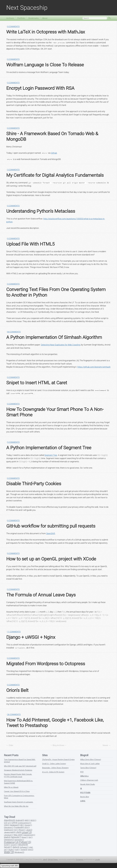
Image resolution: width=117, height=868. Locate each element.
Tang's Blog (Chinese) (88, 768)
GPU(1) (27, 827)
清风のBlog (84, 776)
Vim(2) (31, 850)
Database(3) (15, 825)
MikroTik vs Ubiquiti (11, 787)
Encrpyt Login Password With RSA (40, 88)
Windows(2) (19, 852)
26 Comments (14, 715)
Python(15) (25, 842)
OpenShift (51, 533)
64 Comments (14, 332)
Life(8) (18, 832)
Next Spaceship (27, 8)
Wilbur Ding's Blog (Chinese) (91, 760)
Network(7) (16, 837)
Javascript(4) (10, 832)
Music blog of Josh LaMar (90, 764)
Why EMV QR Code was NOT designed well (20, 766)
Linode (97, 860)
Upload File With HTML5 (30, 244)
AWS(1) (27, 820)
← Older (10, 745)
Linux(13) (27, 832)
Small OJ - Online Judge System (54, 764)
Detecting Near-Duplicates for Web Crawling (61, 345)
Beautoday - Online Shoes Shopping (55, 768)
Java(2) (29, 830)
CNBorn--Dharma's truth (89, 780)
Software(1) (24, 847)
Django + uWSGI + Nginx (31, 637)
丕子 (82, 772)
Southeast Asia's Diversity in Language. (19, 802)
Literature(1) (9, 835)
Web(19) (9, 852)
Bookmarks (34, 18)
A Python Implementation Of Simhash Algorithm (54, 337)
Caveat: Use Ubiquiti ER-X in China (17, 791)
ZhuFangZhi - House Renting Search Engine (58, 760)
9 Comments (13, 553)
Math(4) (7, 837)
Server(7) (8, 847)
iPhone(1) (22, 830)
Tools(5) (24, 850)
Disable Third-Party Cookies (34, 484)
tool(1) (17, 850)
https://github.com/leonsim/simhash (94, 367)
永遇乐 (83, 801)
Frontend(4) (19, 827)
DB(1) (22, 825)
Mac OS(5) (18, 835)
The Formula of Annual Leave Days (41, 595)
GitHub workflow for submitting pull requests (51, 526)
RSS (109, 18)
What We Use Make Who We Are (16, 806)
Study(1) (11, 850)
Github (54, 153)
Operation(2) (9, 840)
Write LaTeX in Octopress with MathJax (46, 32)
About (45, 18)
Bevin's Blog (85, 797)
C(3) (6, 823)
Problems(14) (11, 842)
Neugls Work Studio (88, 784)
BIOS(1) (33, 820)
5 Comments (13, 442)
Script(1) (7, 845)
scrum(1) (14, 845)
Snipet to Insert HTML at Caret (37, 383)
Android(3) (20, 820)
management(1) (29, 835)
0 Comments (13, 27)
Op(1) (31, 837)
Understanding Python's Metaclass (41, 211)
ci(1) (9, 823)
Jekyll (45, 860)
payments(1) (19, 840)
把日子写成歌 (85, 793)
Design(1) (28, 825)
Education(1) (9, 827)
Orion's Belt (17, 690)
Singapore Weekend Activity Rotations (18, 770)
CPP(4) (14, 823)
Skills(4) (16, 847)
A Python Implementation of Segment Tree (49, 448)
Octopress (80, 860)
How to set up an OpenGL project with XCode (51, 559)
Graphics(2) (9, 830)
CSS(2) (7, 825)
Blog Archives (58, 745)
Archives (10, 18)
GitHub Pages (53, 860)
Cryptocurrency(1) (25, 823)
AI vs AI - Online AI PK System (53, 772)
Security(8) (23, 845)
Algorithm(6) (10, 820)
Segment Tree (51, 455)
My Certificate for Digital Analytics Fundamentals (55, 175)
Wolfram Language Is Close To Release (45, 65)
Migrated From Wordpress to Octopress (46, 664)
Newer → (107, 745)
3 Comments (13, 170)
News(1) (25, 837)
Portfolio (21, 18)
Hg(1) (16, 830)
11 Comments (14, 632)
